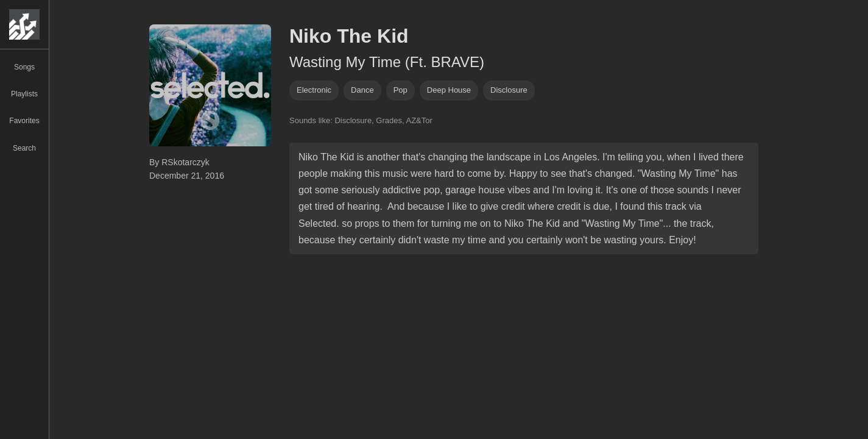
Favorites (24, 121)
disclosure (509, 90)
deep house (449, 90)
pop (400, 90)
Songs (24, 67)
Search (24, 148)
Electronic (314, 90)
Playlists (24, 94)
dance (362, 90)
